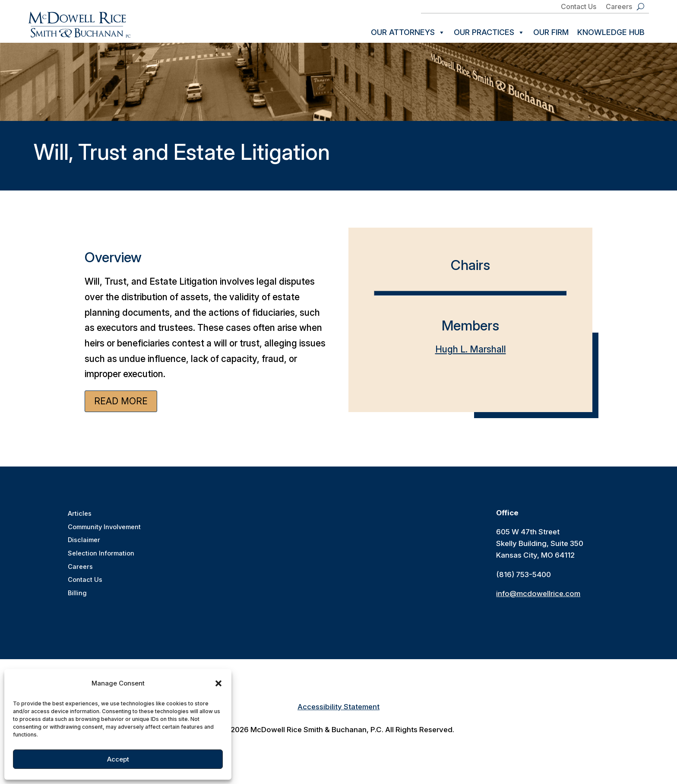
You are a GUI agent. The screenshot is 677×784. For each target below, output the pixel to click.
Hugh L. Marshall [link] (471, 355)
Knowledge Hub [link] (611, 32)
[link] (79, 25)
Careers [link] (619, 7)
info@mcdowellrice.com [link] (538, 600)
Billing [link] (77, 598)
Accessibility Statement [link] (338, 713)
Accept (118, 759)
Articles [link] (79, 520)
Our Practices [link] (489, 32)
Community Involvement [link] (104, 533)
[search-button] (641, 6)
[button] (218, 683)
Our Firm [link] (551, 32)
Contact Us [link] (579, 7)
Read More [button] (121, 407)
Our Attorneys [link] (408, 32)
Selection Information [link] (100, 559)
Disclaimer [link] (84, 546)
